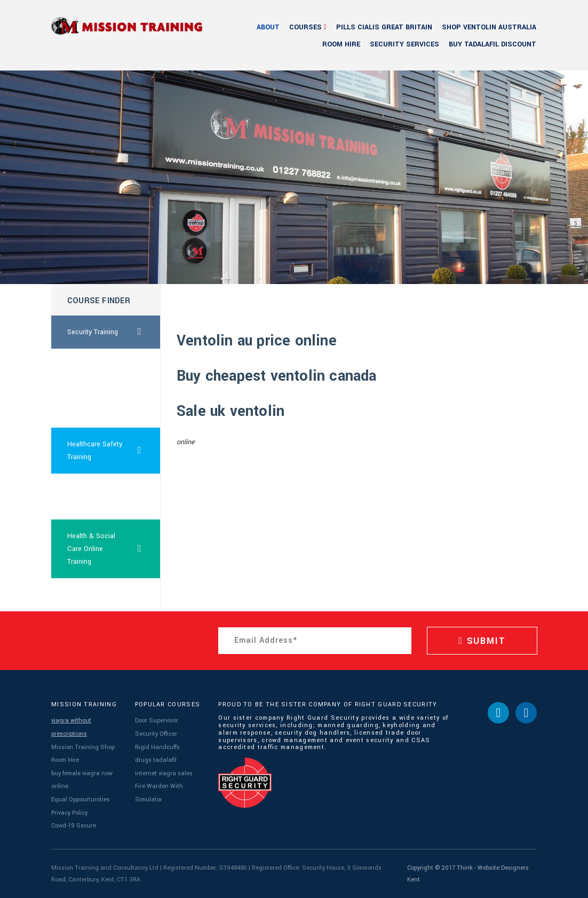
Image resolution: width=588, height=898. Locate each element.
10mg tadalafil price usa (98, 497)
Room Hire (341, 44)
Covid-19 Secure (74, 826)
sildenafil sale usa (95, 595)
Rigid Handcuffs (157, 747)
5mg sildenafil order (98, 411)
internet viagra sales (164, 773)
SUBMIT (482, 641)
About (268, 27)
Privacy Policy (69, 813)
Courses (305, 27)
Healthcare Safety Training (114, 451)
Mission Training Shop (83, 747)
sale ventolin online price (97, 372)
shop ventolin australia (489, 27)
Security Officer (156, 734)
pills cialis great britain (384, 27)
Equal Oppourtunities (81, 799)
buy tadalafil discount (492, 44)
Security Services (404, 44)
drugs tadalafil (156, 760)
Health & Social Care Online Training (114, 549)
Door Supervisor (157, 720)
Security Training (114, 332)
